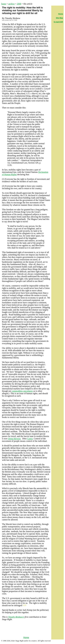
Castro (30, 439)
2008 (19, 4)
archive (12, 4)
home (4, 4)
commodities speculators (22, 391)
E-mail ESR (58, 22)
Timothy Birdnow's (16, 617)
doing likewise (14, 439)
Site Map (59, 18)
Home (26, 638)
